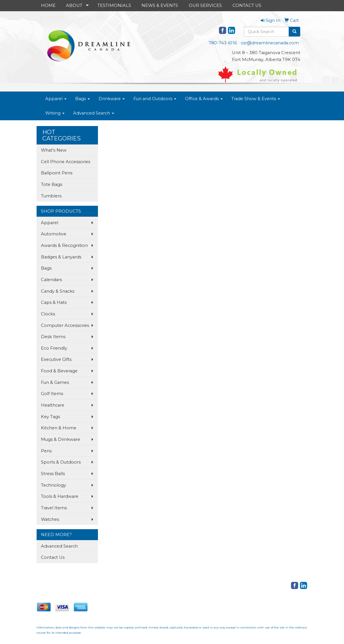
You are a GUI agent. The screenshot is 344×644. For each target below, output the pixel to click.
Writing (55, 113)
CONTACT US (247, 5)
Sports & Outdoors (61, 462)
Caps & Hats (54, 302)
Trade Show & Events (256, 99)
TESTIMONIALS (114, 5)
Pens (46, 451)
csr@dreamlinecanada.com (270, 43)
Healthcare (53, 405)
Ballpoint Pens (57, 173)
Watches (50, 519)
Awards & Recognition (64, 245)
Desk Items (53, 337)
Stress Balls (53, 474)
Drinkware (112, 99)
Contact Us (53, 557)
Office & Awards (204, 99)
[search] (294, 32)
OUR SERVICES (205, 5)
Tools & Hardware (60, 496)
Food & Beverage (59, 371)
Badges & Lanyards (61, 257)
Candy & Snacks (58, 291)
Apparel (56, 99)
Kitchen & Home (59, 428)
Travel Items (54, 508)
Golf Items (52, 394)
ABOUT (74, 5)
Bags (83, 99)
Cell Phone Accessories (66, 162)
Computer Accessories (65, 325)
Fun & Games (55, 382)
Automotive (54, 234)
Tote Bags (52, 184)
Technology (53, 485)
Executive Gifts (56, 359)
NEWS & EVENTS (160, 5)
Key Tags (50, 417)
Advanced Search (94, 113)
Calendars (51, 280)
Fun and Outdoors (155, 99)
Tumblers (51, 196)
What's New (54, 150)
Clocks (48, 314)
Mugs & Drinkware (61, 439)
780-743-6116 (223, 43)
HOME (48, 5)
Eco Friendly (54, 348)
